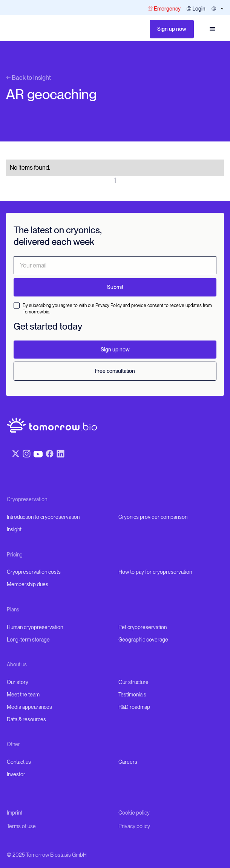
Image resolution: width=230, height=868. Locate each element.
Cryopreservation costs (34, 572)
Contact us (19, 762)
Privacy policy (134, 826)
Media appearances (29, 707)
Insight (14, 529)
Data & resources (26, 719)
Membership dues (28, 584)
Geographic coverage (143, 640)
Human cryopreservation (35, 627)
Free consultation (115, 371)
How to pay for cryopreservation (155, 572)
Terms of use (21, 826)
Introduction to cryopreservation (43, 517)
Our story (18, 682)
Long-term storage (28, 640)
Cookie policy (134, 813)
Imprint (15, 813)
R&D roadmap (134, 707)
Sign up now (172, 29)
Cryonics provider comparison (153, 517)
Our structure (133, 682)
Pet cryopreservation (143, 627)
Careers (128, 762)
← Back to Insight (28, 78)
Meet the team (23, 695)
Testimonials (132, 695)
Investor (16, 774)
